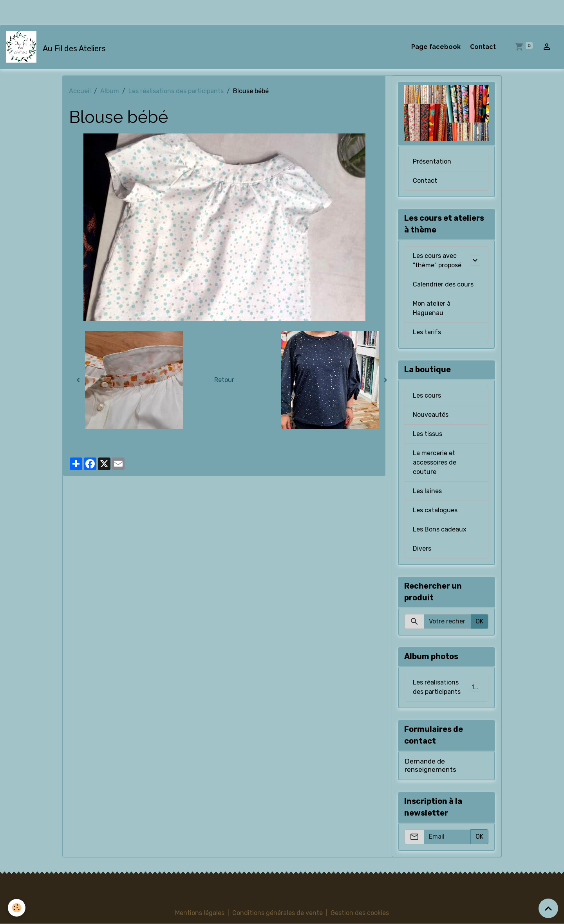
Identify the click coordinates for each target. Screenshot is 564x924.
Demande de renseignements (430, 765)
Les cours (427, 395)
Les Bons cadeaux (440, 529)
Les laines (427, 491)
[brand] (58, 47)
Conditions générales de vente (277, 913)
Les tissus (428, 434)
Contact (483, 47)
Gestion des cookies (360, 913)
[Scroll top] (548, 908)
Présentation (432, 161)
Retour (224, 380)
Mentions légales (200, 913)
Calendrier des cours (443, 284)
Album (110, 91)
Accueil (80, 91)
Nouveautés (431, 415)
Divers (422, 548)
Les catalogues (435, 510)
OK (479, 621)
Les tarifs (427, 332)
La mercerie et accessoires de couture (435, 462)
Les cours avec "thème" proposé (437, 260)
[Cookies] (17, 908)
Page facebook (436, 47)
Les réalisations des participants (176, 91)
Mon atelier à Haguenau (432, 308)
